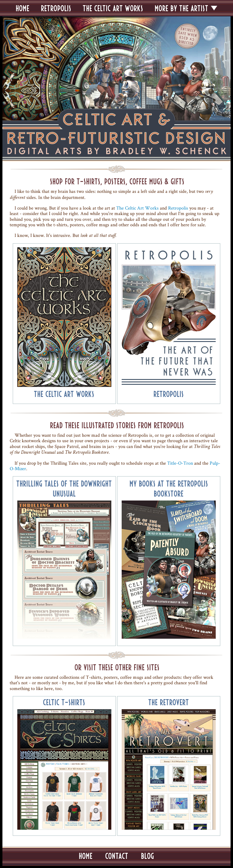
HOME (23, 8)
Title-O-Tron (180, 463)
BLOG (148, 856)
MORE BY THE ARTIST (182, 8)
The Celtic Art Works (137, 208)
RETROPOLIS (56, 8)
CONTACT (117, 856)
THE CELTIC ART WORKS (113, 8)
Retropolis (178, 208)
